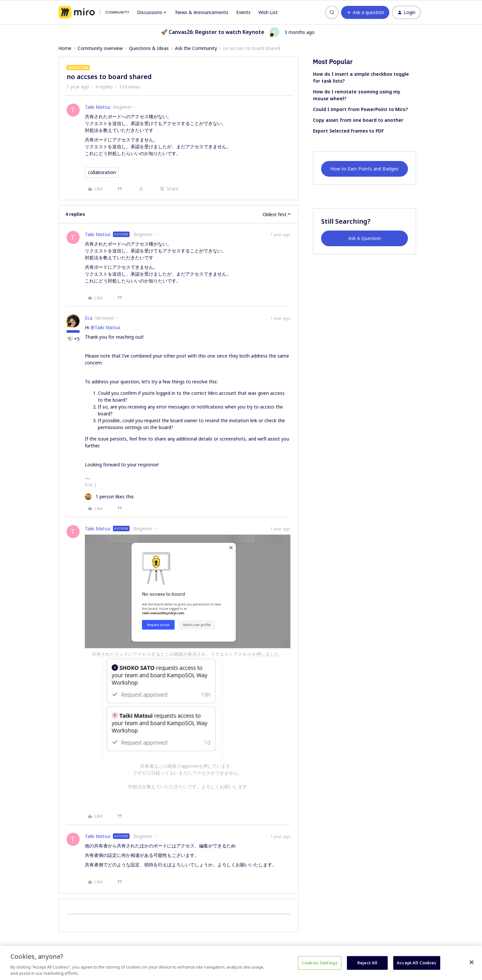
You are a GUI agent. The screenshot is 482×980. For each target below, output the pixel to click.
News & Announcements (202, 12)
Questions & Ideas (149, 48)
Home (65, 48)
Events (243, 12)
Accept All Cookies (417, 963)
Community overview (100, 48)
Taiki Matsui (98, 107)
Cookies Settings (320, 963)
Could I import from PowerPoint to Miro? (360, 109)
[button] (365, 12)
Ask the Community (196, 48)
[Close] (472, 962)
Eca (89, 318)
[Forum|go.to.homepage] (94, 12)
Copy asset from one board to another (358, 120)
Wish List (268, 12)
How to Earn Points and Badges (364, 169)
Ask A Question (365, 238)
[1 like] (109, 497)
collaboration (102, 172)
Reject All (367, 963)
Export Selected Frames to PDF (348, 131)
